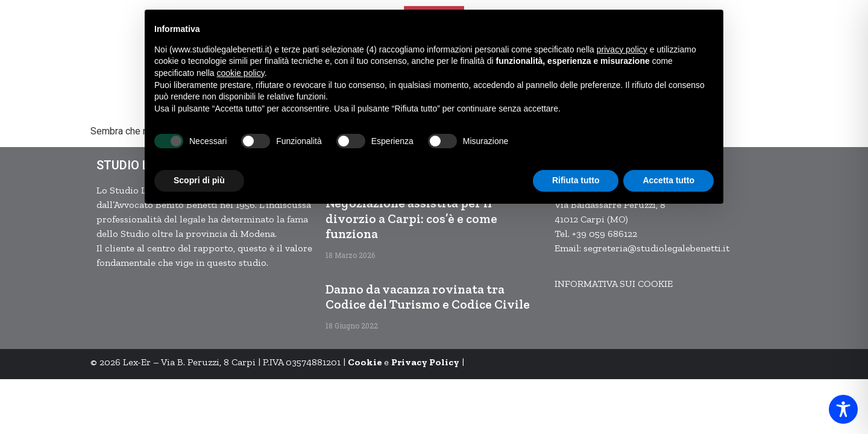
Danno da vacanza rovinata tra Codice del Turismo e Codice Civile (428, 297)
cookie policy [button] (241, 73)
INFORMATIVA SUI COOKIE (614, 284)
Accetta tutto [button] (668, 180)
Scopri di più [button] (199, 180)
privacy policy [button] (622, 49)
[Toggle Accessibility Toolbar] (843, 409)
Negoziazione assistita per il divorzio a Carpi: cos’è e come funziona (411, 218)
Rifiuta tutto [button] (576, 180)
